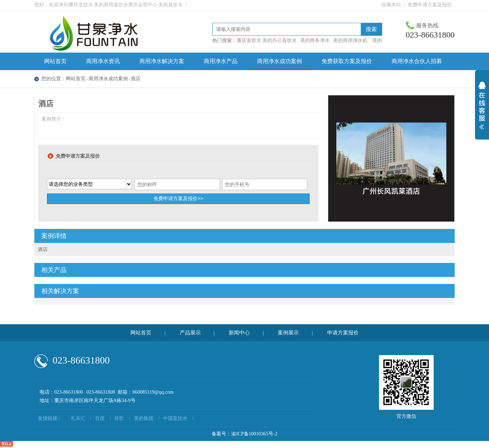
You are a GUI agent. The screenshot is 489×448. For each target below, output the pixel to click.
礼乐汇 (78, 418)
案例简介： (54, 119)
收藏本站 (391, 5)
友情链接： (50, 418)
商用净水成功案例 (280, 61)
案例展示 (288, 333)
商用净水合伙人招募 (417, 61)
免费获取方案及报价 (347, 61)
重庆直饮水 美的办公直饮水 (267, 40)
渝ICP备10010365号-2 (254, 434)
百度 (100, 418)
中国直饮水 (175, 418)
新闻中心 (239, 333)
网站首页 (55, 61)
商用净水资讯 (103, 61)
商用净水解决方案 (162, 61)
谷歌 (119, 418)
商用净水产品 (221, 61)
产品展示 (190, 333)
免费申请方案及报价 (430, 5)
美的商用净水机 (350, 40)
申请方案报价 (343, 333)
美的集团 (144, 418)
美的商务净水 (315, 40)
